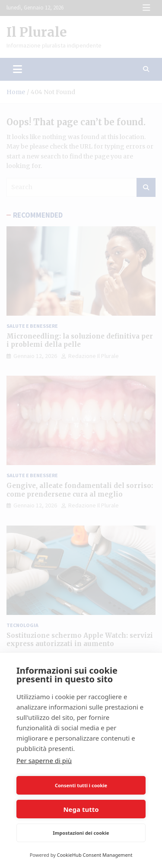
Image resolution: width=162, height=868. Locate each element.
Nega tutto (81, 809)
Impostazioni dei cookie (81, 833)
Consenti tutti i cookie (81, 785)
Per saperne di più (44, 760)
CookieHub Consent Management (95, 855)
